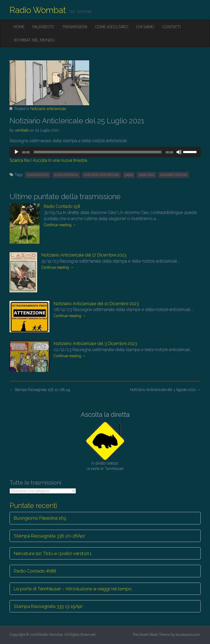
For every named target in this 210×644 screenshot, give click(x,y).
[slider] (98, 152)
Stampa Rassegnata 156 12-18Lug (40, 390)
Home (19, 27)
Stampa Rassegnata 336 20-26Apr (50, 536)
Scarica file (20, 160)
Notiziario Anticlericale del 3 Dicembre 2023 (95, 344)
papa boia (146, 175)
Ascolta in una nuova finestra (60, 160)
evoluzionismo (66, 175)
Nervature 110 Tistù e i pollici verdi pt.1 (53, 553)
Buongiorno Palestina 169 (40, 518)
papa (129, 175)
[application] (105, 152)
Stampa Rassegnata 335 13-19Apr (48, 606)
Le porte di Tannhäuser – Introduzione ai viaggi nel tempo (73, 589)
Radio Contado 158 (62, 206)
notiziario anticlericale (101, 175)
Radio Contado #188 (35, 571)
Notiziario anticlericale (48, 109)
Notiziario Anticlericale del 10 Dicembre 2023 (96, 304)
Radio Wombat (38, 10)
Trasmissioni (75, 27)
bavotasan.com (188, 635)
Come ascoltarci (112, 27)
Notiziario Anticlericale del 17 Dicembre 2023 (84, 255)
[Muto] (179, 152)
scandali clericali (174, 175)
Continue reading (60, 225)
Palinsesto (43, 27)
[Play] (16, 152)
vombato (22, 130)
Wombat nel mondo (34, 40)
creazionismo (38, 175)
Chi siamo (145, 27)
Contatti (172, 27)
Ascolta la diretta (105, 414)
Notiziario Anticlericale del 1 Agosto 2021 (165, 390)
